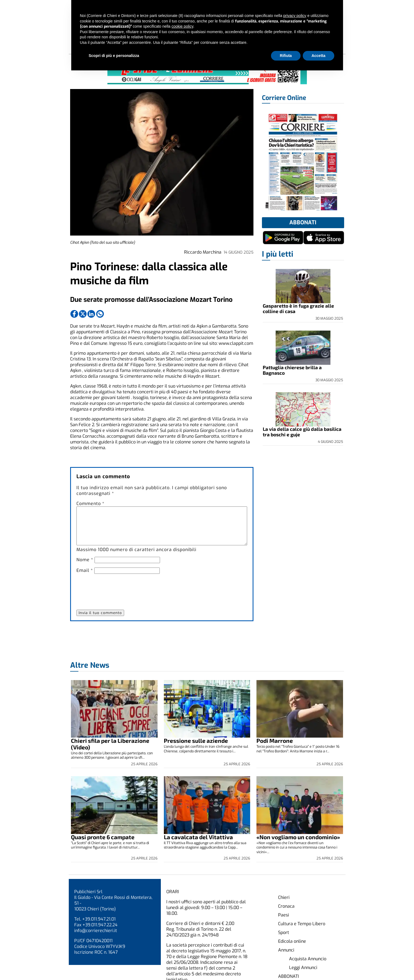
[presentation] (118, 589)
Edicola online (292, 941)
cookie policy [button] (182, 26)
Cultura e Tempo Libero (302, 924)
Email (85, 570)
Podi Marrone (275, 740)
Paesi (284, 915)
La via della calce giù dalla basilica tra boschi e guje (302, 432)
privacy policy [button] (295, 16)
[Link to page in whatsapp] (100, 314)
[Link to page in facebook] (74, 314)
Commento (90, 504)
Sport (284, 932)
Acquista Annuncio (308, 959)
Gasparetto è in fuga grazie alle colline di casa (298, 308)
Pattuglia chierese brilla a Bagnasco (292, 370)
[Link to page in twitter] (83, 314)
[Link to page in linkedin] (91, 314)
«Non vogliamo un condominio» (298, 837)
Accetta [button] (319, 56)
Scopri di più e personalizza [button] (114, 56)
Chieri (284, 897)
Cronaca (286, 906)
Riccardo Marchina (203, 252)
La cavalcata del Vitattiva (198, 837)
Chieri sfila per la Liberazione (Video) (110, 744)
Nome (85, 560)
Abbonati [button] (303, 223)
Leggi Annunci (303, 968)
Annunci (286, 950)
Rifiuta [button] (286, 56)
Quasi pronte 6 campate (103, 837)
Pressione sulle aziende (196, 740)
